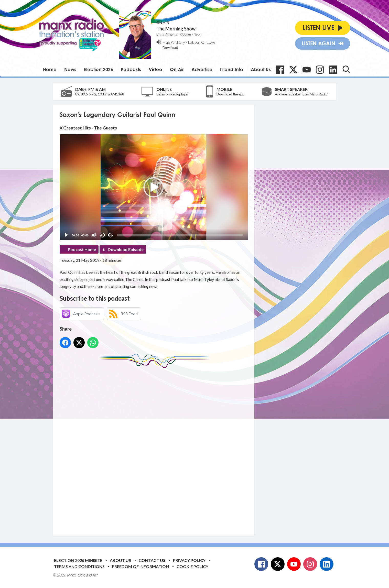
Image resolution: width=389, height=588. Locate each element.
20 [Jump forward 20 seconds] (111, 235)
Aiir (95, 575)
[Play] (66, 235)
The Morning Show (176, 29)
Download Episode (126, 249)
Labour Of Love (202, 42)
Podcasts (131, 69)
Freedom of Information (141, 566)
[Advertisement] (156, 448)
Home (50, 69)
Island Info (232, 69)
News (70, 69)
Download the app (230, 94)
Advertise (202, 69)
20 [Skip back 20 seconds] (102, 235)
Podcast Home (82, 249)
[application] (154, 187)
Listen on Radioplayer (172, 94)
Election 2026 (99, 69)
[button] (154, 187)
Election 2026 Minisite (78, 560)
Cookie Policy (192, 566)
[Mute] (94, 235)
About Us (261, 69)
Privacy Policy (189, 560)
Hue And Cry (174, 42)
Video (155, 69)
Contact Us (152, 560)
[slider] (180, 235)
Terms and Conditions (79, 566)
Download (170, 48)
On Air (177, 69)
